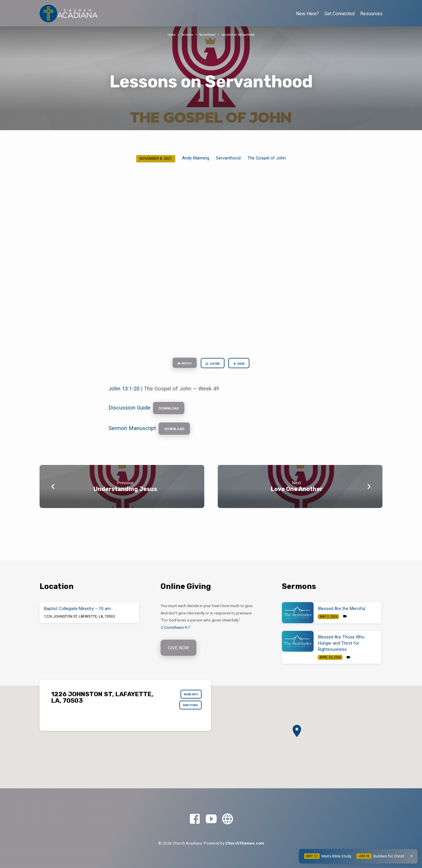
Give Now (180, 648)
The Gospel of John (267, 158)
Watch (178, 364)
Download (173, 412)
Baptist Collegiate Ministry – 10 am (77, 609)
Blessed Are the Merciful (342, 609)
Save (245, 365)
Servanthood (206, 34)
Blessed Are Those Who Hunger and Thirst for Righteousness (341, 643)
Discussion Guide (129, 412)
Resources (371, 14)
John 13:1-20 (124, 391)
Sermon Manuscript (132, 435)
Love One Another (297, 498)
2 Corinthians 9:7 (175, 627)
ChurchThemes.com (245, 843)
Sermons (182, 34)
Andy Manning (196, 158)
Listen (213, 365)
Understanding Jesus (125, 498)
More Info (187, 696)
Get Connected (340, 14)
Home (163, 34)
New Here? (307, 14)
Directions (187, 710)
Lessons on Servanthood (243, 34)
